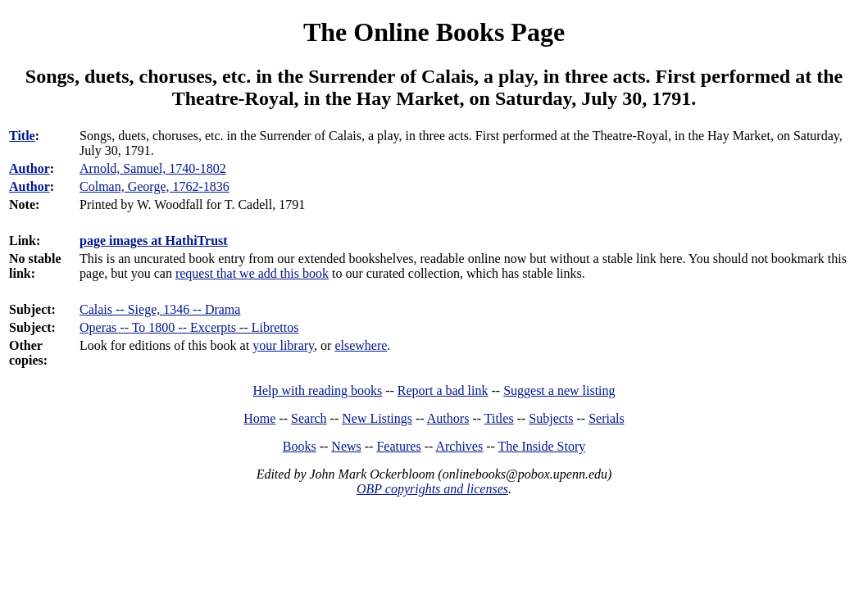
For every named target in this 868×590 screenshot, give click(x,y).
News (346, 446)
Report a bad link (443, 390)
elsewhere (361, 345)
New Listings (377, 418)
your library (283, 345)
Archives (459, 446)
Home (259, 418)
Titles (499, 418)
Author (30, 168)
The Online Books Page (434, 32)
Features (398, 446)
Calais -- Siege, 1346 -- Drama (160, 309)
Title (22, 136)
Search (309, 418)
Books (300, 446)
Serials (607, 418)
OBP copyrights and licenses (432, 489)
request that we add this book (252, 273)
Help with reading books (317, 390)
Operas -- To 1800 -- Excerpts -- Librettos (189, 327)
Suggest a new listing (559, 390)
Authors (448, 418)
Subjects (551, 418)
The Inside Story (542, 446)
